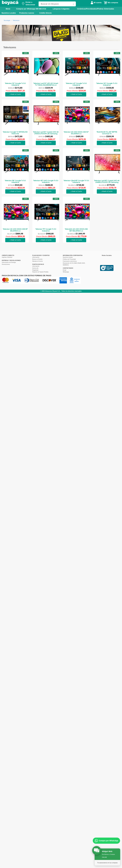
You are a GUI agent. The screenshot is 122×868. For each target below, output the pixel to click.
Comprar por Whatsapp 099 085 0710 (31, 9)
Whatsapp (66, 272)
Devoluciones (6, 264)
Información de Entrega (9, 262)
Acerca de (35, 268)
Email (65, 270)
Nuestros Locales (9, 13)
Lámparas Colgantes (61, 9)
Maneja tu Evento (38, 261)
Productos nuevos (27, 13)
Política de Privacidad (69, 259)
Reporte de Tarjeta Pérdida (40, 272)
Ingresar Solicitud (7, 257)
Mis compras (111, 3)
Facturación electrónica (70, 261)
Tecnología (7, 20)
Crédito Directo (45, 13)
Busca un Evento (37, 259)
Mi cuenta (96, 3)
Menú (6, 9)
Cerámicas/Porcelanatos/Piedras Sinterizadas (96, 9)
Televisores (16, 20)
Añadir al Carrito (15, 94)
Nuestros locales (68, 257)
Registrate (35, 270)
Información (36, 257)
